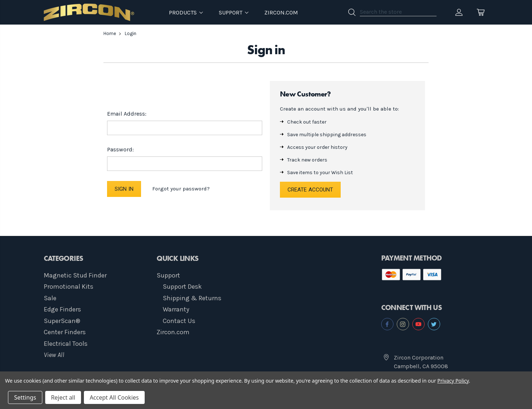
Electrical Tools (66, 344)
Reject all (63, 397)
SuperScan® (62, 321)
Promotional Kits (69, 287)
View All (54, 355)
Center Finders (65, 332)
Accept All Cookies (114, 397)
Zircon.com (281, 12)
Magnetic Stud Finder (75, 275)
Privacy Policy (453, 381)
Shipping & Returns (192, 298)
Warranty (176, 309)
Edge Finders (62, 309)
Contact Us (179, 321)
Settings (25, 397)
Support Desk (182, 287)
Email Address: (127, 114)
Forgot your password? (181, 189)
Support (168, 275)
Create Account (310, 190)
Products (186, 12)
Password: (120, 149)
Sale (50, 298)
